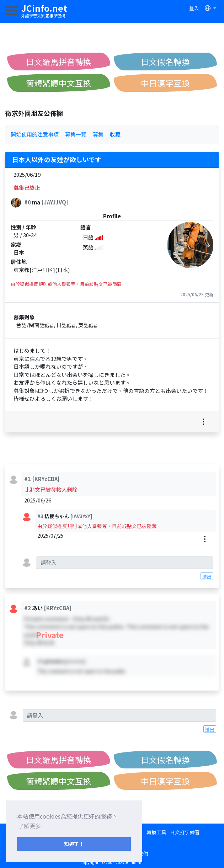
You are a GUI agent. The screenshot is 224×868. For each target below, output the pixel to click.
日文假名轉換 (165, 62)
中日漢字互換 (165, 83)
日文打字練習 (185, 832)
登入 (194, 8)
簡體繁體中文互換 (59, 83)
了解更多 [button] (30, 826)
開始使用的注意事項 (35, 134)
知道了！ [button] (74, 844)
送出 (207, 576)
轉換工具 (156, 832)
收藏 (115, 134)
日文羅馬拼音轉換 (59, 62)
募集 (98, 134)
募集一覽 (76, 134)
